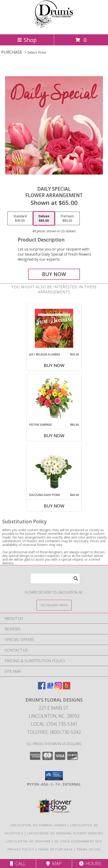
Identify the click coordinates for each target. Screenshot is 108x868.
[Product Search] (55, 578)
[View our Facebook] (42, 688)
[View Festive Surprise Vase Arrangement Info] (54, 398)
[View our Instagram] (58, 688)
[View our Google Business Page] (50, 688)
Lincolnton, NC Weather (28, 841)
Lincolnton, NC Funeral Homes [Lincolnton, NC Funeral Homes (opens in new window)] (38, 825)
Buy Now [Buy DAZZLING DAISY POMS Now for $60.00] (54, 506)
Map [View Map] (54, 864)
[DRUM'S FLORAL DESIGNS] (54, 28)
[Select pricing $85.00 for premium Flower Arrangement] (67, 218)
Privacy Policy (21, 849)
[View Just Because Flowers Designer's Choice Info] (54, 328)
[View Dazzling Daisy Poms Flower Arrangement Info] (54, 469)
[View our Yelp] (67, 688)
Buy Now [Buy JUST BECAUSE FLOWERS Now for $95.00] (54, 365)
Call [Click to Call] (18, 864)
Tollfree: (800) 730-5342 (54, 732)
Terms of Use (89, 849)
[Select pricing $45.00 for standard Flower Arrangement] (20, 218)
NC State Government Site (78, 841)
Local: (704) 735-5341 (54, 724)
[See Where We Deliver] (54, 605)
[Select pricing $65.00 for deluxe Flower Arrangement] (44, 218)
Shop (27, 40)
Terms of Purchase (55, 849)
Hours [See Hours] (90, 864)
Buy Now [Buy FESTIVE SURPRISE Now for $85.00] (54, 436)
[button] (54, 776)
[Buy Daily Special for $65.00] (54, 274)
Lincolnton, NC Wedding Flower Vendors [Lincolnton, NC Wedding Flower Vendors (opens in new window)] (65, 833)
